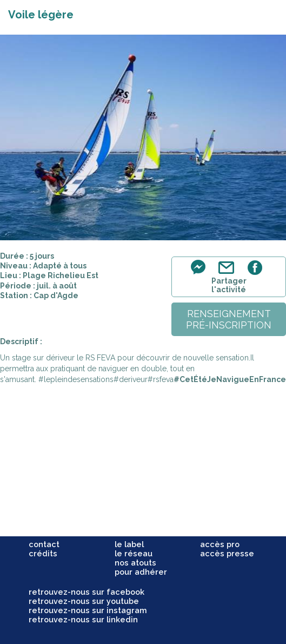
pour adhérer (141, 572)
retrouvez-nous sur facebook (87, 592)
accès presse (227, 553)
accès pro (220, 544)
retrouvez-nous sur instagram (88, 610)
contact (44, 544)
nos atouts (135, 563)
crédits (43, 553)
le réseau (134, 553)
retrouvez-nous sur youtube (84, 601)
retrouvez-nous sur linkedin (83, 619)
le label (129, 544)
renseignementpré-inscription (229, 319)
